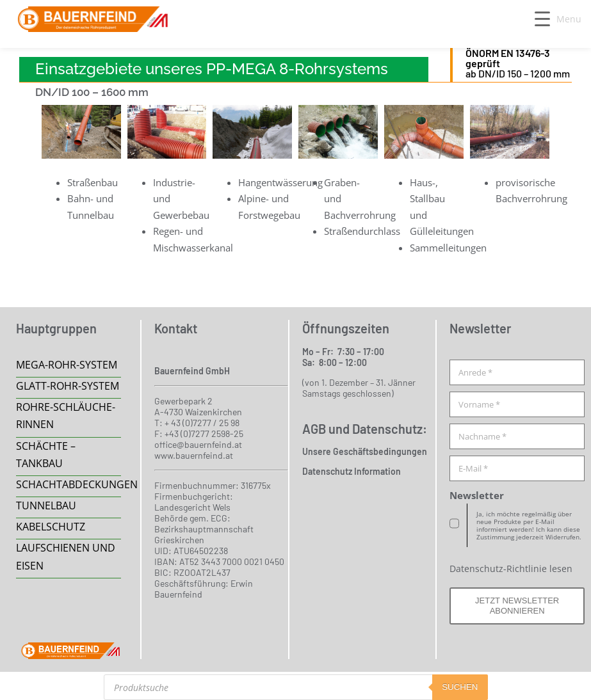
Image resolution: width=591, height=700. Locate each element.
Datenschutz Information (352, 471)
